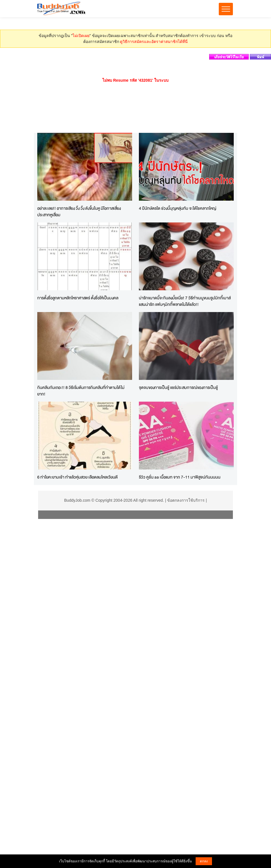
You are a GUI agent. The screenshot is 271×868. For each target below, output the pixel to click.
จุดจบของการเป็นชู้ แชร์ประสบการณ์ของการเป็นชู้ (178, 387)
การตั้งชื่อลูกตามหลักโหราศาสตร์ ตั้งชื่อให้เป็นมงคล (78, 298)
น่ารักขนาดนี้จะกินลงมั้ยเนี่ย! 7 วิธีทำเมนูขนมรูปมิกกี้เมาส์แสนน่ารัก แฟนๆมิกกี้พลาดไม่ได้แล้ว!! (185, 301)
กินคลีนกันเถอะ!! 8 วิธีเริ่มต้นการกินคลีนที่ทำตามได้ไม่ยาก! (81, 391)
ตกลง (204, 861)
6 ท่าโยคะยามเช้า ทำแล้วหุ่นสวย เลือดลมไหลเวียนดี (77, 477)
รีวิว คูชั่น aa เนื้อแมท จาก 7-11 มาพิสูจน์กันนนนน (180, 477)
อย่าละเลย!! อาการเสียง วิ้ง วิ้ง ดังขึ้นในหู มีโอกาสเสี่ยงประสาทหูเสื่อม (79, 211)
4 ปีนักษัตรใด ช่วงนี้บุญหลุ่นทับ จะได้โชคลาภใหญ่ (178, 208)
